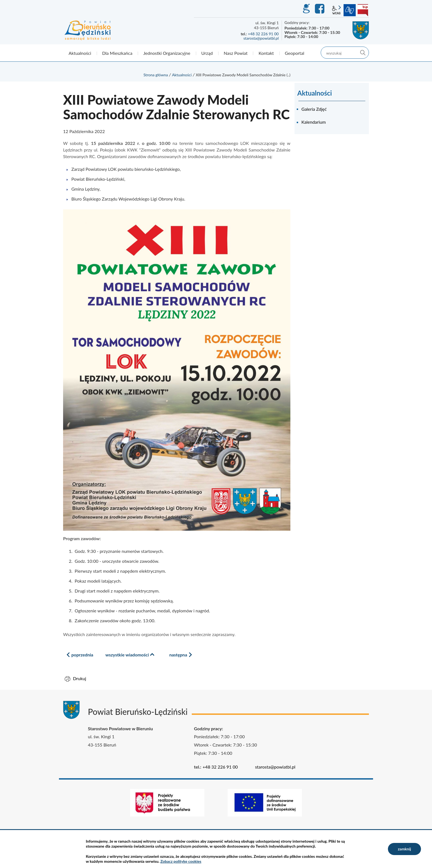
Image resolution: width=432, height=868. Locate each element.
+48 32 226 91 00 (263, 34)
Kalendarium (314, 122)
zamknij (404, 849)
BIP (363, 10)
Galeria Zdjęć (314, 109)
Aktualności (182, 75)
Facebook (320, 9)
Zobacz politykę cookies (181, 861)
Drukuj (80, 678)
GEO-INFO (306, 9)
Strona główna (156, 75)
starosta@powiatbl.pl (261, 38)
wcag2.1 (336, 10)
